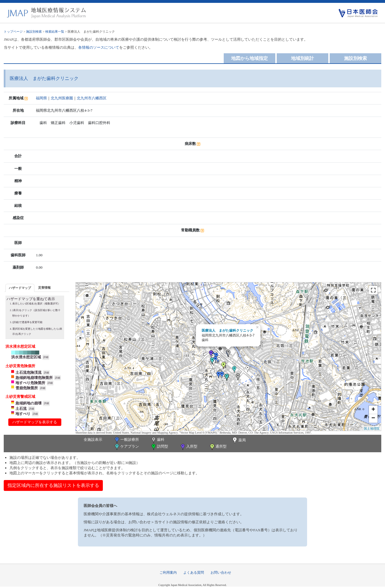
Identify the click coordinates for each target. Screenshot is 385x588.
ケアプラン (126, 447)
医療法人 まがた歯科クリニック (227, 331)
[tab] (20, 288)
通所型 (218, 447)
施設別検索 (34, 32)
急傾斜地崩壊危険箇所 (34, 378)
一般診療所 (126, 440)
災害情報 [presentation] (44, 288)
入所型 (188, 447)
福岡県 (41, 98)
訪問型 (159, 447)
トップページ (13, 32)
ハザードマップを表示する (35, 422)
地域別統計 (302, 58)
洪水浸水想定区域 (26, 357)
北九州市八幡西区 (92, 98)
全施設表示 (93, 439)
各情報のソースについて (99, 47)
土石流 (21, 409)
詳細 (46, 357)
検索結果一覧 (55, 32)
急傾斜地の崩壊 (29, 403)
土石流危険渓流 (29, 372)
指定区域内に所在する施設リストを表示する (53, 485)
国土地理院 (372, 428)
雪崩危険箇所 (27, 388)
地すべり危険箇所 (30, 383)
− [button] (373, 418)
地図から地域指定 (250, 58)
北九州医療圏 (62, 98)
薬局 (239, 440)
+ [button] (373, 410)
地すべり (23, 414)
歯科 (157, 440)
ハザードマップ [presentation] (20, 288)
